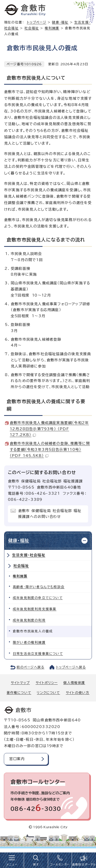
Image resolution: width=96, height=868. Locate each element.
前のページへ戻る (31, 667)
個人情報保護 (74, 683)
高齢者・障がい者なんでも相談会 (39, 587)
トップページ (37, 22)
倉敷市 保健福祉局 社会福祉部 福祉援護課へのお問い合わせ (50, 514)
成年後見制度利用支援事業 (35, 609)
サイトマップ (20, 683)
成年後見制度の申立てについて (38, 598)
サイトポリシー (47, 683)
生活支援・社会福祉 (29, 555)
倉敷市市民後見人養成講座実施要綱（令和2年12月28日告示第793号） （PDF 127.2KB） (49, 429)
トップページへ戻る (71, 667)
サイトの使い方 (78, 693)
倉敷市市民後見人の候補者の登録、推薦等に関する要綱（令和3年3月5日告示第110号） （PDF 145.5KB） (50, 450)
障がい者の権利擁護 (29, 642)
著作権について (19, 693)
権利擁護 (52, 28)
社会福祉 (32, 28)
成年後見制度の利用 (29, 620)
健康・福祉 (60, 22)
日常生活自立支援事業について (38, 654)
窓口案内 (17, 759)
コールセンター (60, 864)
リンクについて (48, 693)
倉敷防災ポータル (84, 864)
